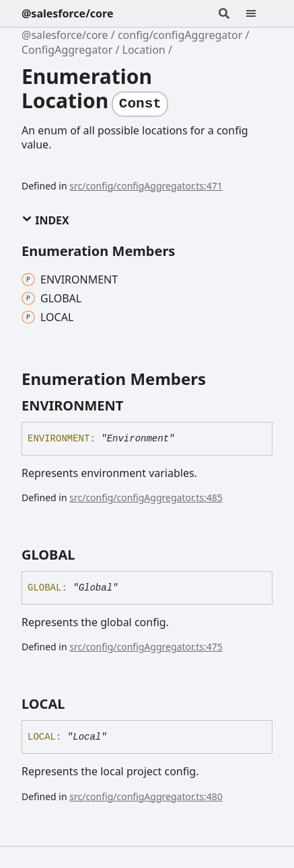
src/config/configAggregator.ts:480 (146, 796)
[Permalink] (135, 406)
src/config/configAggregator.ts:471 (146, 186)
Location (144, 50)
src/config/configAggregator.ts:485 (146, 497)
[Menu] (259, 13)
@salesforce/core (67, 13)
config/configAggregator (180, 35)
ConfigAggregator (67, 50)
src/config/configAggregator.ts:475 (146, 647)
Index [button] (45, 220)
